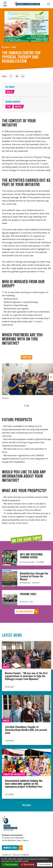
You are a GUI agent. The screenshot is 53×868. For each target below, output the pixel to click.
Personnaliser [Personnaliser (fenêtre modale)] (45, 865)
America (18, 107)
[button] (51, 377)
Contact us (6, 855)
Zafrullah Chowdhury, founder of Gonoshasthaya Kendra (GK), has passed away (26, 730)
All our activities (27, 611)
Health (10, 92)
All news (27, 805)
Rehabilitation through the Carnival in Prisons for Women (34, 576)
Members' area (12, 848)
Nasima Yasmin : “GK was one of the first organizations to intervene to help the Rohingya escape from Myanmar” (26, 676)
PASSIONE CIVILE (28, 594)
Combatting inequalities (14, 774)
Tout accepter (10, 865)
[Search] (49, 4)
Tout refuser (28, 865)
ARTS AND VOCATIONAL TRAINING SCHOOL (31, 556)
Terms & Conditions (21, 855)
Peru (9, 107)
